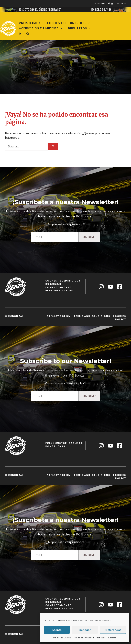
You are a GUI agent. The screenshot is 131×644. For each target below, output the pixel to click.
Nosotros (100, 3)
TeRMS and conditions (92, 316)
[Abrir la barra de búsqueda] (28, 34)
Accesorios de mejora (42, 28)
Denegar (85, 630)
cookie (118, 316)
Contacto (121, 3)
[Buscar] (53, 147)
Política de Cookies (62, 638)
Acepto (57, 630)
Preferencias (113, 630)
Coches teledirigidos (70, 23)
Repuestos (81, 28)
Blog (110, 3)
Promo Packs (31, 23)
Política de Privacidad (83, 638)
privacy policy (59, 316)
